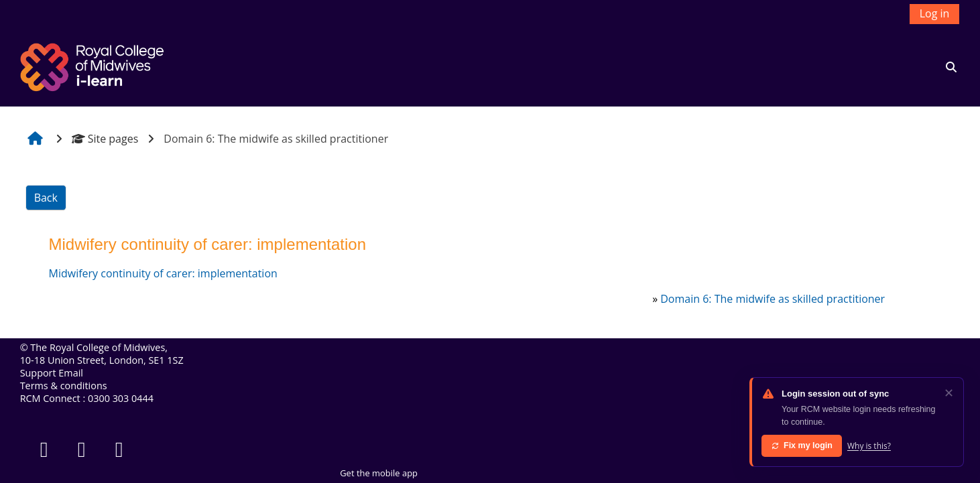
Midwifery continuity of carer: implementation (163, 273)
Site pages (105, 139)
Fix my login (802, 445)
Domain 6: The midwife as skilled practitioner (773, 299)
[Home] (94, 66)
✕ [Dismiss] (949, 393)
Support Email (52, 373)
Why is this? (869, 446)
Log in (935, 13)
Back (46, 198)
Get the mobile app (379, 473)
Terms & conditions (64, 386)
